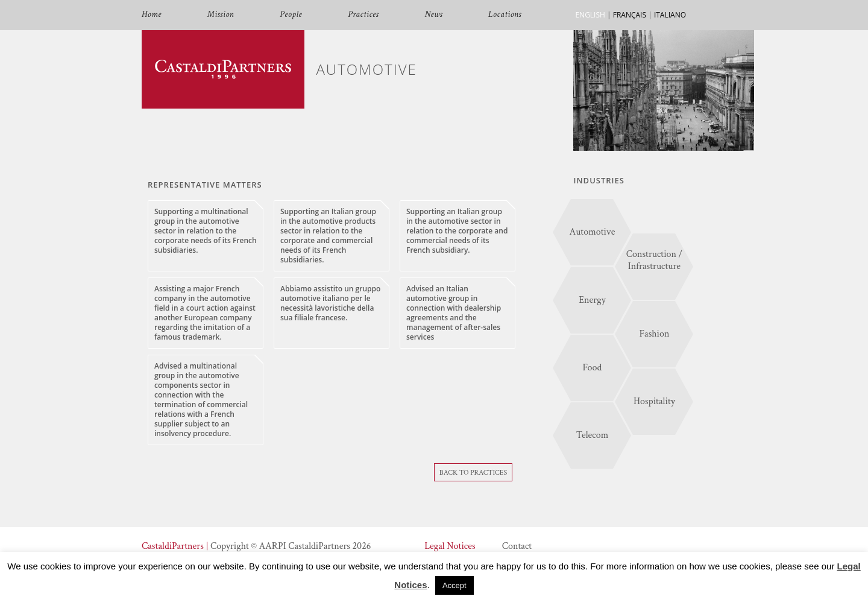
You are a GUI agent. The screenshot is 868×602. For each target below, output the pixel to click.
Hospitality (654, 401)
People (291, 15)
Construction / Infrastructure (655, 260)
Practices (363, 15)
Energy (592, 300)
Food (593, 368)
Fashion (654, 334)
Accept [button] (454, 585)
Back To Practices (473, 473)
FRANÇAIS (630, 15)
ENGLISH (590, 15)
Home (152, 15)
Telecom (592, 435)
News (433, 15)
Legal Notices (450, 546)
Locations (505, 15)
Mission (221, 15)
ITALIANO (670, 15)
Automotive (593, 232)
